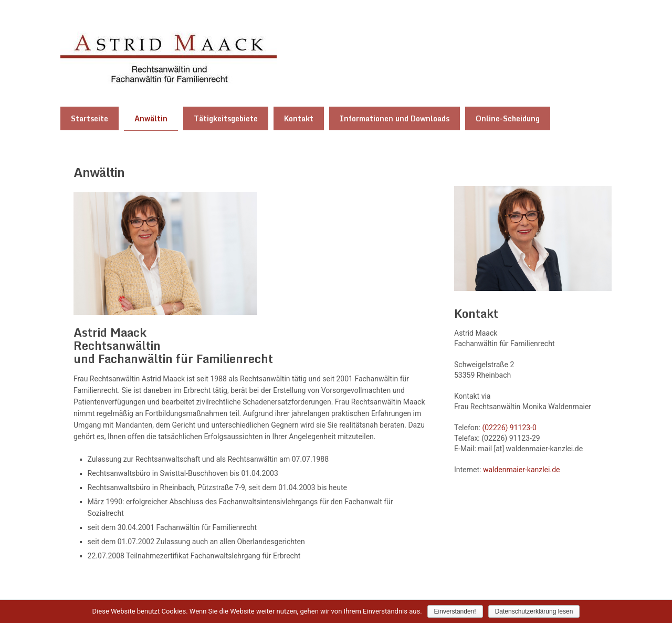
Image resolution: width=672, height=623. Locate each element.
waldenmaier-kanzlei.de (522, 469)
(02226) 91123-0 (509, 427)
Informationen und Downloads (395, 118)
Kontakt (299, 118)
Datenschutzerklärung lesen (534, 611)
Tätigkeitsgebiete (226, 118)
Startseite (90, 118)
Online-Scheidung (508, 118)
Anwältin (151, 118)
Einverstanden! (455, 611)
